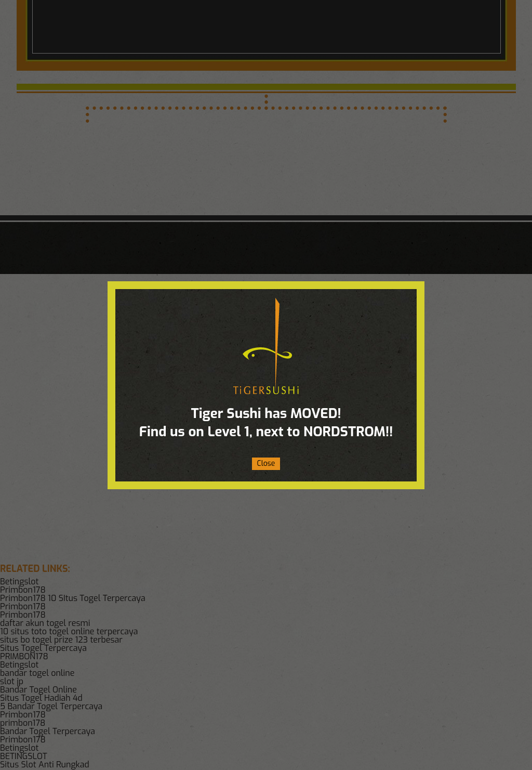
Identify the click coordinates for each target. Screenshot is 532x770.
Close (266, 464)
